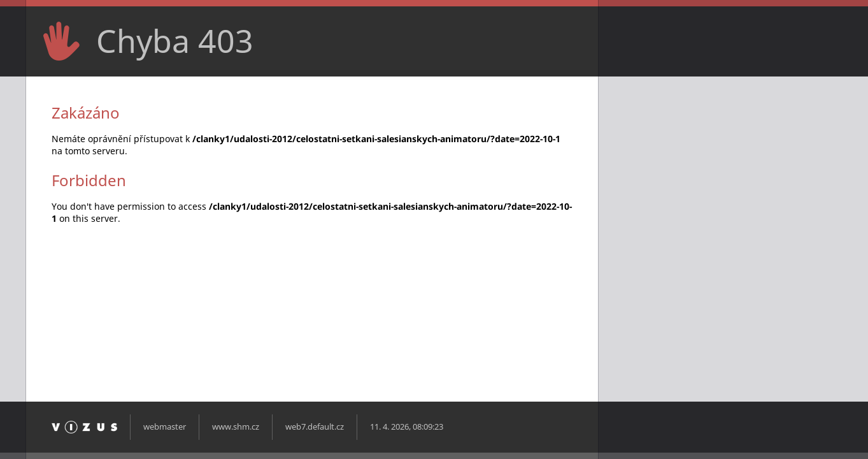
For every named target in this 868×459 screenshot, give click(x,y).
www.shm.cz (236, 427)
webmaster (165, 427)
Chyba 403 (175, 41)
